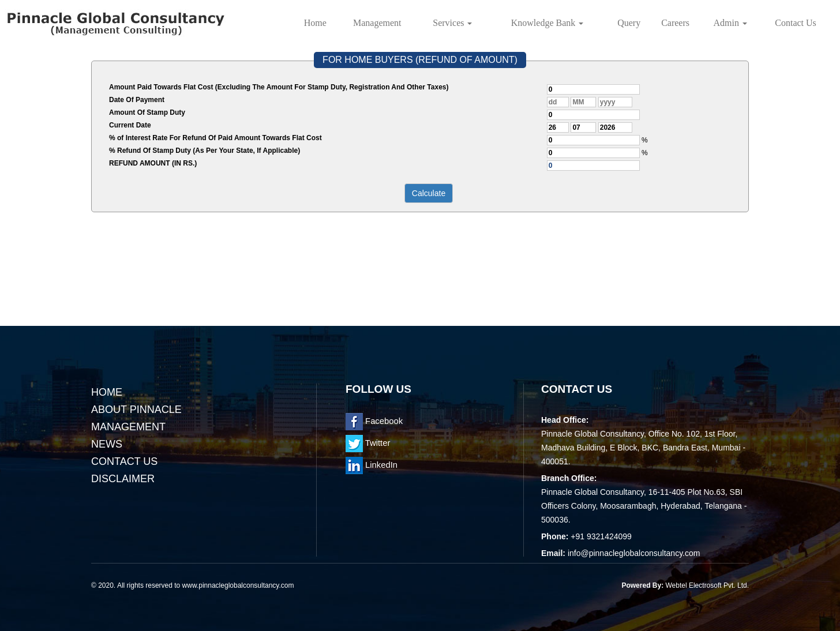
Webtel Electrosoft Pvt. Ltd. (707, 585)
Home (315, 23)
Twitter (368, 443)
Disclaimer (123, 479)
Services (452, 23)
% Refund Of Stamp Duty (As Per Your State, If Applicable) (205, 151)
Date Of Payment (137, 100)
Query (629, 23)
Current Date (130, 125)
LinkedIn (372, 465)
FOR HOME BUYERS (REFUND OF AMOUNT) (420, 60)
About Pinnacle (136, 410)
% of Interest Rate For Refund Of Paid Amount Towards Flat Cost (215, 138)
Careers (675, 23)
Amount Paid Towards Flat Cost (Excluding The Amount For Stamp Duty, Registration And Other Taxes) (279, 87)
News (107, 444)
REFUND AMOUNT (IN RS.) (153, 163)
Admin (730, 23)
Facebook (374, 421)
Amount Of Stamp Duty (147, 112)
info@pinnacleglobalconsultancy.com (634, 553)
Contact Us (796, 23)
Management (377, 23)
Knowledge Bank (547, 23)
